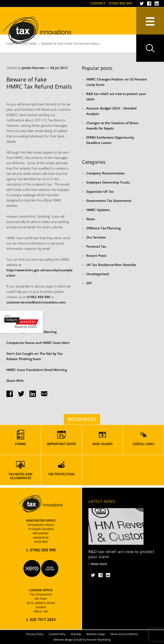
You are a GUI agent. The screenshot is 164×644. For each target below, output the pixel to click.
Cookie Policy (57, 634)
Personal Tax (96, 246)
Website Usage (96, 634)
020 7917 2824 (43, 620)
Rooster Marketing (99, 640)
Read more (99, 564)
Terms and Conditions (124, 634)
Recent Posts (96, 256)
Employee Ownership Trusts (108, 182)
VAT (89, 283)
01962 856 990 (121, 3)
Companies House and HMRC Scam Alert (38, 343)
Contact (98, 3)
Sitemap (76, 634)
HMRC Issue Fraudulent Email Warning (37, 370)
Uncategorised (97, 274)
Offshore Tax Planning (104, 228)
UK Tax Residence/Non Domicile (111, 265)
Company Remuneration (106, 173)
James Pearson (33, 68)
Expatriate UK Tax (100, 191)
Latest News (102, 501)
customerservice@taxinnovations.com (36, 302)
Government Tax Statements (109, 201)
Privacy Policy (35, 634)
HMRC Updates (98, 210)
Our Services (96, 237)
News (91, 219)
